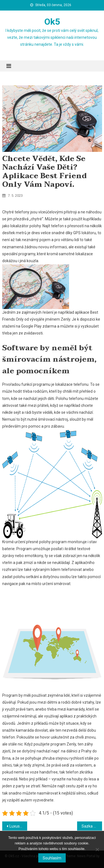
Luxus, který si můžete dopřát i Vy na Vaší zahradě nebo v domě (18, 826)
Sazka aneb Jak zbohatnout (92, 826)
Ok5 (52, 22)
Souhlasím (52, 858)
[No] (97, 849)
